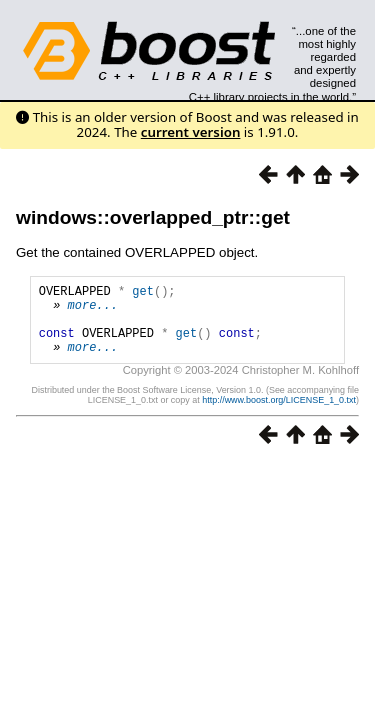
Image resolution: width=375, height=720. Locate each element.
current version (191, 132)
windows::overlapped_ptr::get (153, 217)
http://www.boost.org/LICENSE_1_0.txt (279, 415)
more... (93, 310)
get (143, 293)
